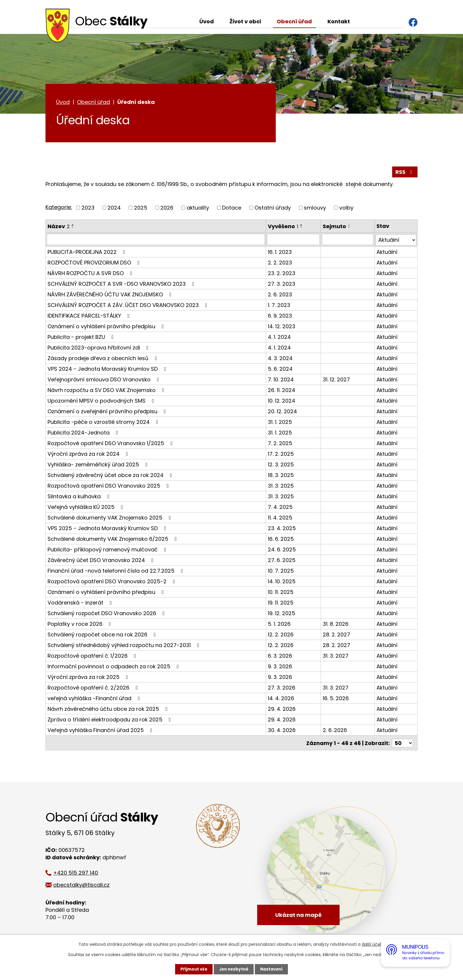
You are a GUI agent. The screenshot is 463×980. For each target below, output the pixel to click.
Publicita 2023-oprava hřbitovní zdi (99, 348)
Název (59, 227)
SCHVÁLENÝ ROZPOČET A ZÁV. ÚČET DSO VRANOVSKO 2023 (129, 306)
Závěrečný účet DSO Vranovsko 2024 (102, 561)
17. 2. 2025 (281, 454)
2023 (88, 209)
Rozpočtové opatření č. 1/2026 (93, 656)
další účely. (373, 944)
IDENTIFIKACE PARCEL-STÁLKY (90, 316)
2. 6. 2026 (335, 731)
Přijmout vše (192, 969)
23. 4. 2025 (282, 529)
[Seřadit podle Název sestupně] (73, 228)
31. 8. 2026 (336, 624)
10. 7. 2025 (281, 571)
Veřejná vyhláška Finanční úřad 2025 (101, 731)
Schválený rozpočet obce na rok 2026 (103, 635)
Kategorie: (59, 208)
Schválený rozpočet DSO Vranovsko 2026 (107, 614)
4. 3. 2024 (281, 359)
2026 (167, 209)
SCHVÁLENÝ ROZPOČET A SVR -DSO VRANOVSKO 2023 (122, 284)
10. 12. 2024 (282, 401)
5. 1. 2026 (279, 624)
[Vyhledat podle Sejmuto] (348, 241)
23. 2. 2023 (282, 274)
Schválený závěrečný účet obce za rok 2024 (111, 476)
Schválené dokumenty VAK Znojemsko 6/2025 (113, 539)
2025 (141, 209)
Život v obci (245, 21)
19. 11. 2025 (281, 603)
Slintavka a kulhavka (80, 497)
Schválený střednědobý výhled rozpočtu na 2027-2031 (125, 646)
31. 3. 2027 (336, 656)
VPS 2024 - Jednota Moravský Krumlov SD (108, 369)
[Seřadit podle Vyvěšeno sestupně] (302, 228)
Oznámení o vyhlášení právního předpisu (107, 327)
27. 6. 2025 (282, 561)
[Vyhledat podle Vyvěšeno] (294, 241)
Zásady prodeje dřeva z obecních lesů (103, 359)
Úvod (207, 21)
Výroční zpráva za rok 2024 (89, 454)
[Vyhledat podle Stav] (396, 241)
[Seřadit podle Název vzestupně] (73, 226)
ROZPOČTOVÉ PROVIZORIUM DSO (95, 263)
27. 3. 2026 (282, 688)
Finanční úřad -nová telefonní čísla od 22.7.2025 (116, 571)
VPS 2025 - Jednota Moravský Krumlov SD (108, 529)
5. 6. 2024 (281, 369)
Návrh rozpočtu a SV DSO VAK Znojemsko (107, 391)
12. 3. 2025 (281, 465)
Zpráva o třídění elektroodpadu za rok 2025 (110, 720)
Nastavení (273, 969)
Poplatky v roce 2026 (80, 624)
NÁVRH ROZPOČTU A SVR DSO (91, 274)
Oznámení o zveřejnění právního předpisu (108, 412)
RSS (405, 173)
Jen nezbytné (234, 969)
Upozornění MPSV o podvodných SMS (102, 401)
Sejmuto (335, 227)
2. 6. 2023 (280, 295)
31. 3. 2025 (281, 486)
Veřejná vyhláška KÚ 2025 (87, 508)
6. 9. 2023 (280, 316)
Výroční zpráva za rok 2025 (89, 678)
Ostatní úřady (273, 209)
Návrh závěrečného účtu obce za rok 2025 (109, 709)
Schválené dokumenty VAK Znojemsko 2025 (110, 518)
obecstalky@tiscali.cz (84, 885)
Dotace (232, 209)
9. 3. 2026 (280, 667)
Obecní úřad (294, 21)
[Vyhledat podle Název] (156, 241)
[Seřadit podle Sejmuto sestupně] (350, 228)
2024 (114, 209)
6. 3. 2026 (280, 656)
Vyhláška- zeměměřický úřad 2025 (99, 465)
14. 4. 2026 (281, 699)
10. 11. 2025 (281, 593)
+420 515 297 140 (79, 873)
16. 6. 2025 (281, 539)
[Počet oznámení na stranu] (402, 743)
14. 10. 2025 (282, 582)
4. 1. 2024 (280, 338)
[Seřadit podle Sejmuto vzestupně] (350, 226)
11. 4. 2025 (280, 518)
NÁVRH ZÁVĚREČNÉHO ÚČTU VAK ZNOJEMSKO (111, 295)
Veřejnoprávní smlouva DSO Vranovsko (105, 380)
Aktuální (387, 253)
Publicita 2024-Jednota (84, 433)
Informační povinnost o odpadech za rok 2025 (114, 667)
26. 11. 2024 (282, 391)
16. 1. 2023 (280, 253)
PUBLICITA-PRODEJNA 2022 (88, 253)
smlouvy (315, 209)
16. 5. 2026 (336, 699)
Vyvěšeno (283, 227)
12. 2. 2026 (281, 635)
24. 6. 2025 (282, 550)
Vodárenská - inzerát (81, 603)
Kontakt (339, 21)
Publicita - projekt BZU (82, 338)
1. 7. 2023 (279, 306)
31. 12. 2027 (337, 380)
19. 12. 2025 (282, 614)
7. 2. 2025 (280, 444)
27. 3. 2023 (282, 284)
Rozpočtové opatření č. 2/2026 (94, 688)
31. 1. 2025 (280, 423)
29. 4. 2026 (282, 709)
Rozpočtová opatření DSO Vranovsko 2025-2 (113, 582)
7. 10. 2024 (281, 380)
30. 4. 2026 (282, 731)
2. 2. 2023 (280, 263)
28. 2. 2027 (337, 635)
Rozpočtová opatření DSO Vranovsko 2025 (109, 486)
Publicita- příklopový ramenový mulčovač (108, 550)
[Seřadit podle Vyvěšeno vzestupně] (302, 226)
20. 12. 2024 (283, 412)
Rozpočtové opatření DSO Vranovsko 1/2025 (111, 444)
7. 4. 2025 (281, 508)
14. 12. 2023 (282, 327)
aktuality (198, 209)
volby (346, 209)
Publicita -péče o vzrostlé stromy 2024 (104, 423)
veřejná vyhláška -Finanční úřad (95, 699)
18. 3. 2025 (281, 476)
